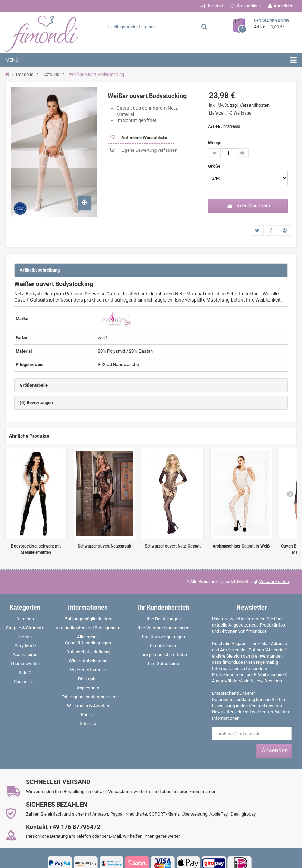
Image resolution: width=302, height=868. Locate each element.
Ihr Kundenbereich (163, 607)
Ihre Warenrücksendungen (163, 628)
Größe (215, 166)
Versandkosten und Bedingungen (88, 628)
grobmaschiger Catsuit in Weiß (241, 546)
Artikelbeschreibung (40, 270)
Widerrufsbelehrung (88, 661)
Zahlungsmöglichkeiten (88, 619)
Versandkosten (274, 581)
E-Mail (115, 836)
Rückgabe (88, 679)
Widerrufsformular (88, 670)
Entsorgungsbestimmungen (88, 697)
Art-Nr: (215, 126)
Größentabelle (34, 385)
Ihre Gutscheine (163, 664)
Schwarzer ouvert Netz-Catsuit (173, 546)
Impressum (88, 688)
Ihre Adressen (164, 646)
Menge (215, 143)
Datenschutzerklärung (88, 652)
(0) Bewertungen (36, 402)
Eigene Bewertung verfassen (149, 150)
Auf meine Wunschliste (144, 137)
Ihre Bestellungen (164, 619)
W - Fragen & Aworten (88, 706)
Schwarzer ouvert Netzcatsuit (105, 546)
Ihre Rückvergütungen (163, 637)
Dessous (25, 74)
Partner (88, 715)
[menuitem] (25, 620)
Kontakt (216, 6)
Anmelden (284, 6)
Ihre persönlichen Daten (164, 655)
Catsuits (51, 74)
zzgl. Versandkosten (250, 105)
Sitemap (88, 724)
